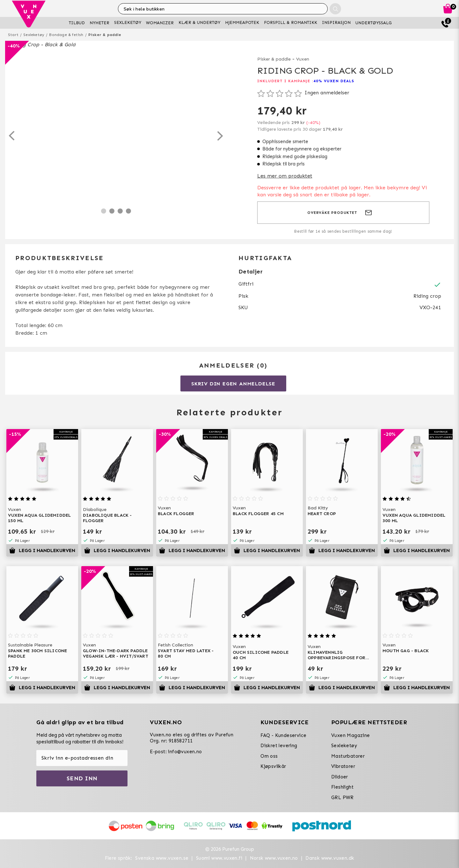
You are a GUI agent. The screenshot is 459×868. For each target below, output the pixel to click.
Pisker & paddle (105, 35)
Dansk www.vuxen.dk (330, 858)
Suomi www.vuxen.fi (219, 858)
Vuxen (303, 59)
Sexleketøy (34, 35)
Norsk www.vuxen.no (274, 858)
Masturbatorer (348, 756)
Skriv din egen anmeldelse (233, 384)
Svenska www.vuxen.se (162, 858)
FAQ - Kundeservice (283, 735)
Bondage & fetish (66, 35)
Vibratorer (343, 766)
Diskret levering (279, 746)
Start (13, 35)
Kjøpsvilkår (273, 766)
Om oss (269, 756)
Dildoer (340, 777)
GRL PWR (342, 798)
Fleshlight (342, 787)
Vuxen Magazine (351, 735)
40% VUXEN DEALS (334, 81)
